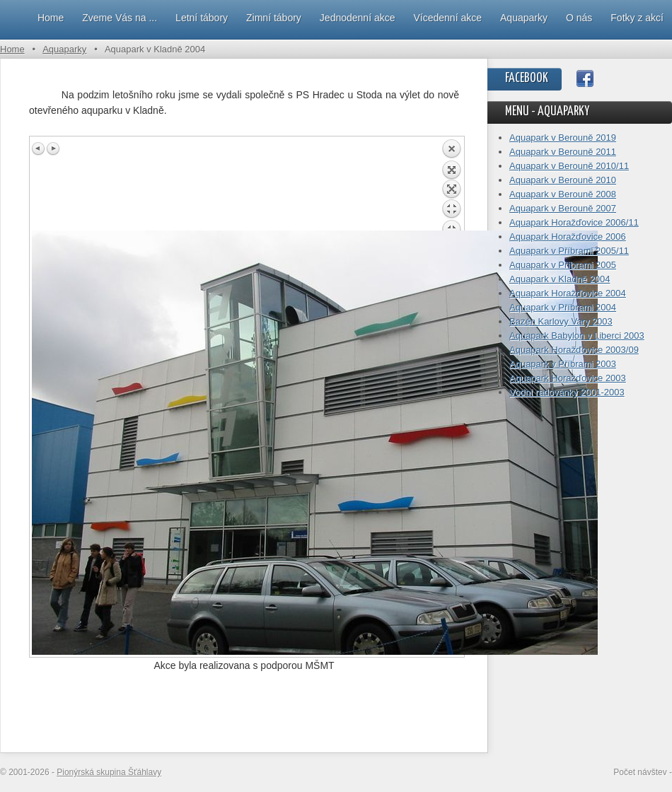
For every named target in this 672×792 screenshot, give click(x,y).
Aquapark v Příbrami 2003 (563, 364)
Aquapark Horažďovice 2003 (568, 378)
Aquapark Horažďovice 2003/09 (574, 350)
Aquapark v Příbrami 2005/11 (569, 251)
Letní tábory (202, 18)
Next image (53, 148)
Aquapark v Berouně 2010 (563, 180)
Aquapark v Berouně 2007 (563, 208)
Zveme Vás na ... (120, 18)
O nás (579, 18)
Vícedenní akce (448, 18)
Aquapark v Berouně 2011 (563, 152)
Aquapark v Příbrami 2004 (563, 307)
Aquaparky (524, 18)
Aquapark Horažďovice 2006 (568, 237)
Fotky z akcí (637, 18)
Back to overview (451, 185)
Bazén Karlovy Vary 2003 (561, 321)
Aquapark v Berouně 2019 (563, 138)
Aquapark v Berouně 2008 (563, 194)
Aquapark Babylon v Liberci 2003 (577, 336)
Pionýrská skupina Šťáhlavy (109, 772)
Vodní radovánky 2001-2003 (567, 392)
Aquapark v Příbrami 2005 (563, 265)
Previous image (39, 148)
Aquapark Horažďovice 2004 (568, 293)
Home (51, 18)
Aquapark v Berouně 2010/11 (569, 166)
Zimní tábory (274, 18)
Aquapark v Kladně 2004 (560, 279)
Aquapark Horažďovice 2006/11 (574, 222)
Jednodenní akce (358, 18)
